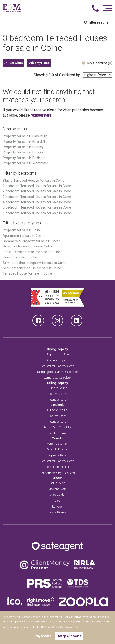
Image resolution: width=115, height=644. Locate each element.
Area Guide (57, 495)
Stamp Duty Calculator (57, 378)
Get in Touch (57, 483)
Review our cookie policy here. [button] (59, 627)
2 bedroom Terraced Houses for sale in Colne (37, 191)
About (57, 478)
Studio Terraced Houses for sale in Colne (33, 181)
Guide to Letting (57, 410)
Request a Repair (57, 455)
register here (41, 115)
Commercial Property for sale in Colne (31, 241)
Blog (57, 501)
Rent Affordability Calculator (57, 473)
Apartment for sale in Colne (23, 236)
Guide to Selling (57, 388)
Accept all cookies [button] (69, 636)
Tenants (57, 438)
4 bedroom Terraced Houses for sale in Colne (37, 202)
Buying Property (57, 349)
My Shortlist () (97, 63)
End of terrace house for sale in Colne (31, 252)
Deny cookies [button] (42, 636)
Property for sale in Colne (22, 230)
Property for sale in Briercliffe (25, 142)
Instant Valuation (57, 400)
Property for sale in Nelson (23, 152)
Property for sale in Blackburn (25, 136)
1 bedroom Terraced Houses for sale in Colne (37, 186)
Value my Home (39, 63)
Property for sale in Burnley (23, 147)
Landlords (57, 405)
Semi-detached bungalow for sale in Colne (34, 263)
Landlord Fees (57, 433)
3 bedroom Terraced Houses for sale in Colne (37, 197)
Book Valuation (57, 394)
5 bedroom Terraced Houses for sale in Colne (37, 208)
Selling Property (57, 383)
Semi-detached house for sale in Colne (32, 268)
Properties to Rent (57, 444)
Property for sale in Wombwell (25, 163)
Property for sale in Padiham (24, 158)
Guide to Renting (57, 449)
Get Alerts (14, 63)
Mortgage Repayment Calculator (57, 372)
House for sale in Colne (20, 257)
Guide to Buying (57, 360)
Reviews (57, 506)
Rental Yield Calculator (57, 427)
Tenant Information (57, 467)
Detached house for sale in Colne (28, 246)
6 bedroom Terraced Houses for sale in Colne (37, 213)
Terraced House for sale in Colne (27, 274)
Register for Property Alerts (57, 366)
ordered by (71, 75)
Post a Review (57, 512)
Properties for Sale (57, 354)
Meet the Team (57, 489)
